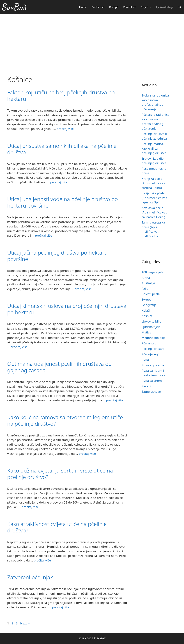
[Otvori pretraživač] (180, 7)
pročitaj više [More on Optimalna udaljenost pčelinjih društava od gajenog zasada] (115, 400)
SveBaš (14, 7)
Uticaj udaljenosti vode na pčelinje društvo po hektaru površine (63, 202)
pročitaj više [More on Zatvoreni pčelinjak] (61, 607)
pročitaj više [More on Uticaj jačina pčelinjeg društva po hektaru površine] (83, 289)
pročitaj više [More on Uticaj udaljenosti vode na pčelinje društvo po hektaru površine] (44, 235)
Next (25, 623)
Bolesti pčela (151, 294)
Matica (146, 332)
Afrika (146, 278)
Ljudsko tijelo (151, 327)
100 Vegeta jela (152, 272)
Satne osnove (151, 392)
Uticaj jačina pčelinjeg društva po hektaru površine (57, 256)
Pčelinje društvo (153, 349)
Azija (145, 289)
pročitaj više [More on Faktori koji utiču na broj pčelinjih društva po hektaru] (65, 129)
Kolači (146, 310)
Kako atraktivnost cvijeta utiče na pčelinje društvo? (57, 527)
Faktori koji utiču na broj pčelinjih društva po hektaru (61, 96)
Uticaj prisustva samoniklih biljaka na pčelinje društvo (62, 149)
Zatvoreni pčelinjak (30, 577)
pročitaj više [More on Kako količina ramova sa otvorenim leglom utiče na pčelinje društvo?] (87, 454)
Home (83, 7)
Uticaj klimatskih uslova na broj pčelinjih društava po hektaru (67, 309)
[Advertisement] (92, 41)
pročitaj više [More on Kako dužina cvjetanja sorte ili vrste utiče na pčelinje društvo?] (30, 507)
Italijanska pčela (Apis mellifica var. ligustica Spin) (154, 198)
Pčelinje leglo (151, 354)
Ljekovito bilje (165, 7)
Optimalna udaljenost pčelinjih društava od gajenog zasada (59, 367)
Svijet (147, 7)
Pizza (145, 360)
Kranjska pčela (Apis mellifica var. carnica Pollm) (154, 183)
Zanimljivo (130, 7)
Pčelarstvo (98, 7)
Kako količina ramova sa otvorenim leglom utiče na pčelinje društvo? (65, 420)
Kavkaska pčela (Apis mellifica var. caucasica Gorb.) (154, 212)
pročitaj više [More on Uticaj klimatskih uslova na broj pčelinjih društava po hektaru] (19, 347)
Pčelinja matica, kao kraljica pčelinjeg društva (154, 148)
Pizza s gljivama (153, 365)
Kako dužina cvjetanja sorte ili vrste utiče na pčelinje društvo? (60, 474)
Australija (148, 283)
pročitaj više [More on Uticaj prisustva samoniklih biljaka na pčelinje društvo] (59, 182)
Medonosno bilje (154, 338)
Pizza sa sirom (152, 381)
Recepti (114, 7)
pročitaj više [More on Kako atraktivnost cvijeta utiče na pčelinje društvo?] (42, 560)
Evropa (147, 299)
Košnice (147, 316)
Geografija (149, 305)
